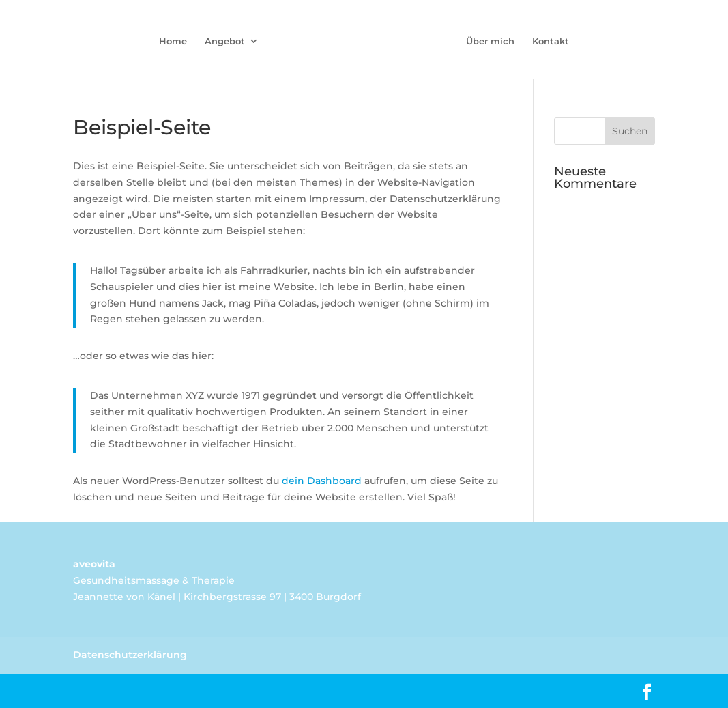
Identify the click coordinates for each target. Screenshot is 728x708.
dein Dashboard (322, 481)
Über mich (490, 41)
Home (173, 41)
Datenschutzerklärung (130, 655)
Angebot (225, 41)
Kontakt (551, 41)
